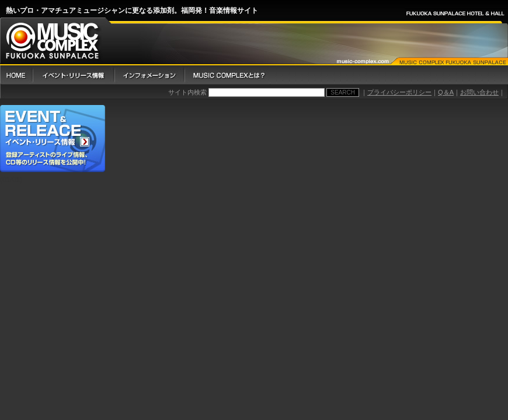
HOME (16, 75)
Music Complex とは (227, 75)
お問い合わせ (479, 92)
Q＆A (446, 92)
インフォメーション (149, 75)
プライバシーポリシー (399, 92)
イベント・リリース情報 (73, 75)
